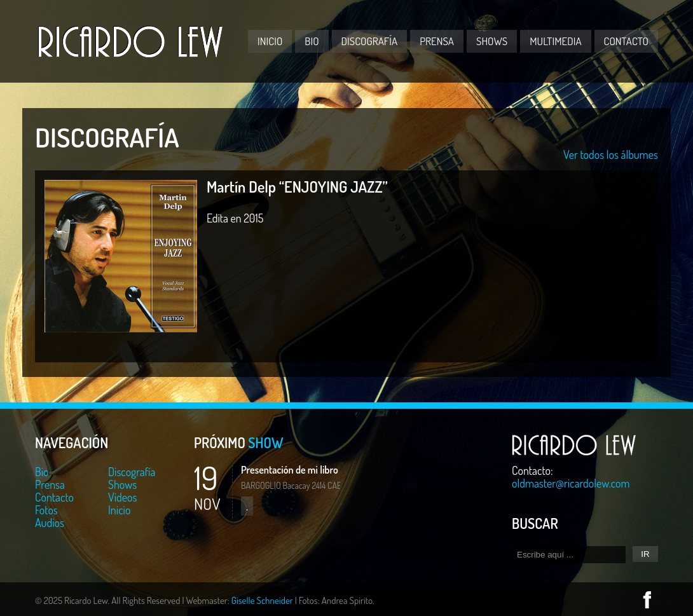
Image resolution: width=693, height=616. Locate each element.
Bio (312, 41)
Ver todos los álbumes (611, 154)
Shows (492, 41)
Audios (50, 523)
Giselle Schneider (262, 600)
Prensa (437, 41)
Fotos (46, 510)
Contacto (626, 41)
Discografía (370, 41)
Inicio (270, 41)
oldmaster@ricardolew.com (571, 483)
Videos (122, 497)
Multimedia (555, 41)
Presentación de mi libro (290, 470)
